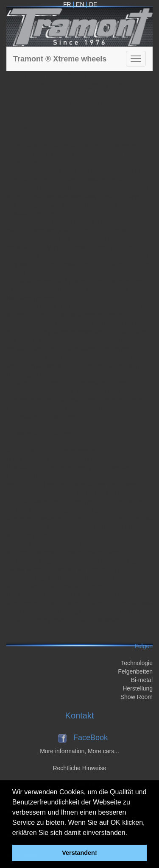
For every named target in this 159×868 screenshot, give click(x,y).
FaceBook (91, 738)
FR (67, 4)
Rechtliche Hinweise (79, 768)
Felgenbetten (135, 671)
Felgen (144, 646)
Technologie (137, 663)
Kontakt (80, 715)
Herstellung (138, 688)
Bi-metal (142, 680)
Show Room (137, 697)
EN (80, 4)
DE (93, 4)
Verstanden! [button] (79, 853)
